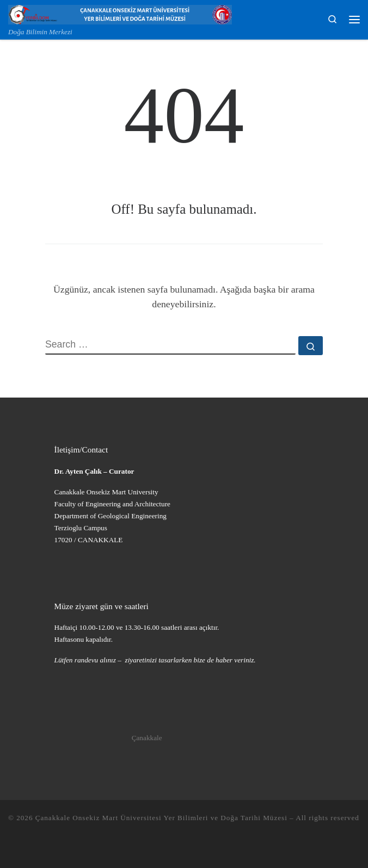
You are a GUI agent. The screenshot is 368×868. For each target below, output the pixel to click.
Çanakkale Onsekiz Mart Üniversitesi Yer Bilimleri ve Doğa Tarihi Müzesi (161, 818)
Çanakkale (147, 738)
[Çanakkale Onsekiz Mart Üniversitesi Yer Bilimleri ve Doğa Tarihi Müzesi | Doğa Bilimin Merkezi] (120, 13)
